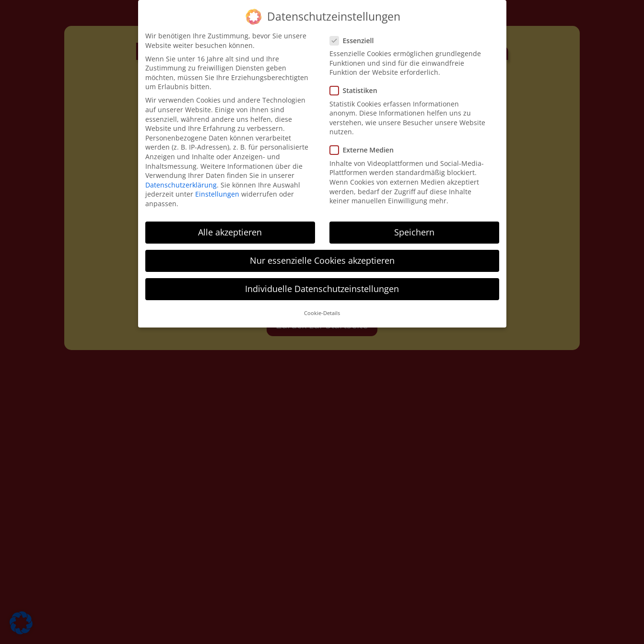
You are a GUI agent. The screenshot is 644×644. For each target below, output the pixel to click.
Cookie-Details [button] (322, 313)
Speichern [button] (414, 231)
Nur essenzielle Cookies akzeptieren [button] (322, 259)
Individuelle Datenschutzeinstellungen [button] (322, 288)
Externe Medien (366, 149)
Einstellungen (217, 193)
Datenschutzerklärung (181, 184)
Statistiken (357, 90)
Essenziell (356, 40)
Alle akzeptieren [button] (230, 231)
